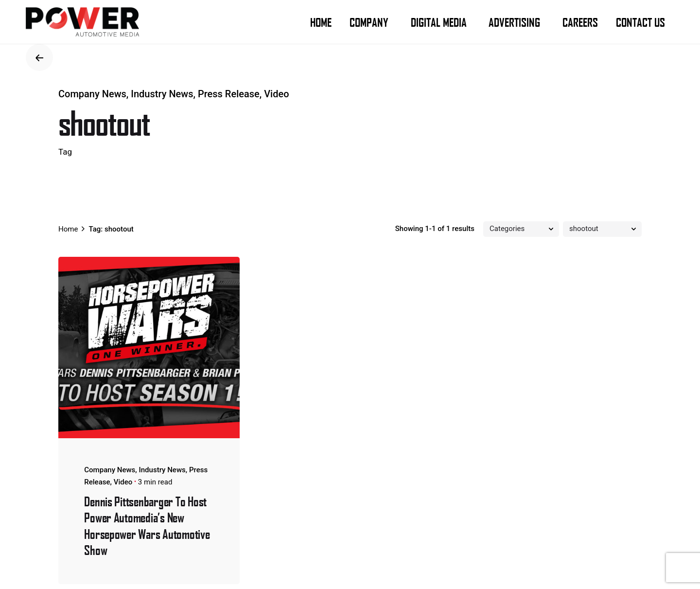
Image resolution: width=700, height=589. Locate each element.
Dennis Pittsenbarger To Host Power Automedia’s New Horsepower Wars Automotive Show (147, 525)
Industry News (162, 94)
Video (276, 94)
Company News (92, 94)
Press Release (229, 94)
